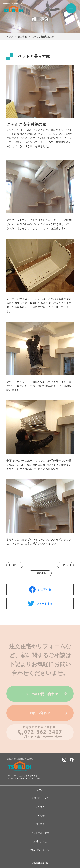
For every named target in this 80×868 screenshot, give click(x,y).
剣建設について (40, 798)
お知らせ (40, 816)
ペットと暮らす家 (40, 833)
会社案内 (40, 807)
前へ (15, 565)
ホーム (40, 790)
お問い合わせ (40, 842)
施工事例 (40, 824)
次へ (65, 565)
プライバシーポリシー (40, 850)
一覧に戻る (40, 573)
